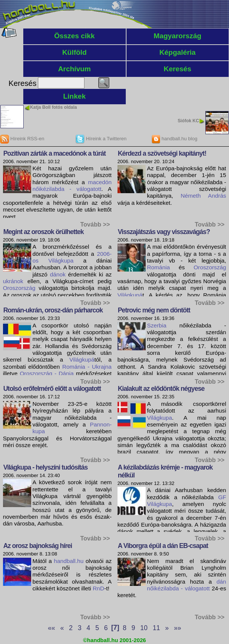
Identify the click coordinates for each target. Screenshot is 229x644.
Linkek (74, 96)
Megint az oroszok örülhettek (44, 232)
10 (144, 627)
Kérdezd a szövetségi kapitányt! (162, 153)
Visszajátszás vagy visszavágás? (164, 232)
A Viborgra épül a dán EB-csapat (163, 546)
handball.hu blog (174, 139)
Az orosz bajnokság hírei (38, 546)
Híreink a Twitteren (101, 139)
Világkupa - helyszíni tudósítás (46, 467)
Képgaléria (177, 52)
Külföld (75, 52)
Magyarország (177, 36)
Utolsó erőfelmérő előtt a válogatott (52, 389)
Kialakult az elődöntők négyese (161, 389)
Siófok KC (188, 121)
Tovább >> (95, 224)
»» (177, 627)
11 (156, 627)
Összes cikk (74, 36)
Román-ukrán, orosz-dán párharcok (53, 310)
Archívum (75, 69)
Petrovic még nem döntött (154, 310)
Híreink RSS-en (22, 139)
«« (51, 627)
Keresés (178, 69)
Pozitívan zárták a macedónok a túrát (55, 153)
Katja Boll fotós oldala (53, 107)
